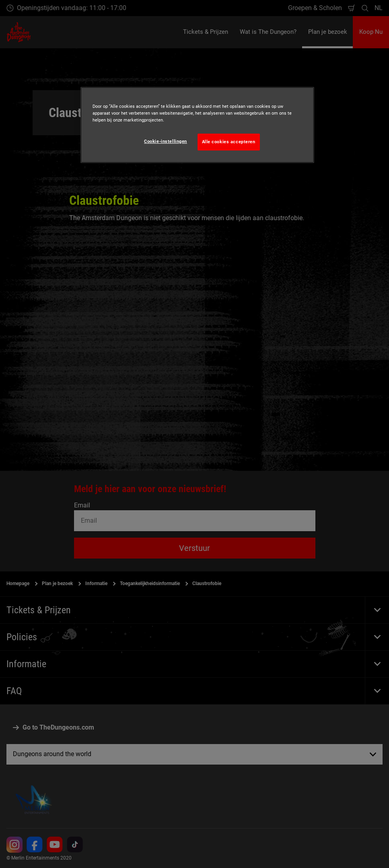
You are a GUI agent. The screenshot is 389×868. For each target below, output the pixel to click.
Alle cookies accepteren (229, 142)
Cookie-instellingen (166, 141)
